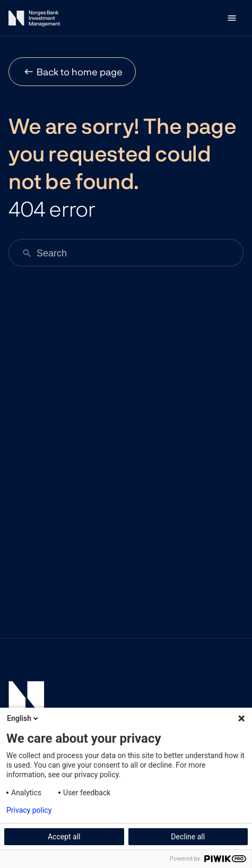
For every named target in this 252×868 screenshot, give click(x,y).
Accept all (64, 837)
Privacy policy (29, 810)
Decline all (188, 837)
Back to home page (80, 72)
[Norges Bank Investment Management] (34, 20)
